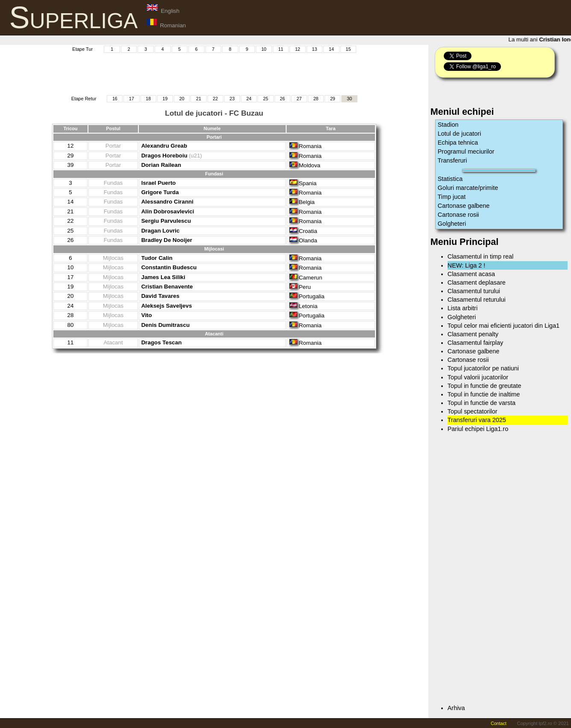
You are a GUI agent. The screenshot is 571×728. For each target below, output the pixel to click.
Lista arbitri (463, 308)
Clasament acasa (471, 274)
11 (281, 49)
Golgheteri (452, 224)
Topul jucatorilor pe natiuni (483, 368)
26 (282, 99)
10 (264, 49)
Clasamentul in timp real (480, 256)
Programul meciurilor (466, 151)
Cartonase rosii (458, 215)
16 (115, 99)
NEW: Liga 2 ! (467, 265)
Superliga (74, 17)
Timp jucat (452, 197)
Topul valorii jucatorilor (478, 377)
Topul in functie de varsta (482, 403)
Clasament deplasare (477, 282)
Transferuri (452, 160)
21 (199, 99)
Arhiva (456, 708)
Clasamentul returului (477, 300)
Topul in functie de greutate (485, 386)
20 (182, 99)
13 (314, 49)
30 (349, 99)
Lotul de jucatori (460, 134)
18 (148, 99)
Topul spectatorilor (473, 411)
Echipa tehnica (458, 143)
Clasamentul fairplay (475, 343)
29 (333, 99)
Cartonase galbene (464, 206)
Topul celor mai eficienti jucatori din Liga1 (504, 326)
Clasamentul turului (474, 291)
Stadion (448, 125)
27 (299, 99)
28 (316, 99)
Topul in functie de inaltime (484, 394)
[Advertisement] (214, 73)
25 (266, 99)
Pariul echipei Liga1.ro (478, 429)
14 (331, 49)
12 (298, 49)
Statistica (450, 179)
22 (215, 99)
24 (249, 99)
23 (232, 99)
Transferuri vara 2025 (477, 420)
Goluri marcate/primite (468, 188)
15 (348, 49)
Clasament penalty (473, 334)
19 (165, 99)
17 (132, 99)
